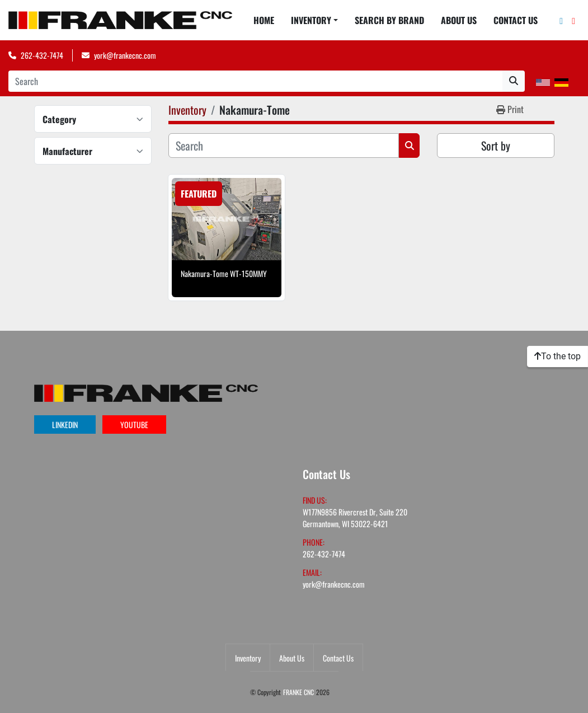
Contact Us (516, 20)
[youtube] (573, 20)
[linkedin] (561, 20)
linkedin (65, 424)
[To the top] (558, 356)
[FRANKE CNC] (146, 391)
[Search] (255, 81)
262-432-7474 (42, 55)
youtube (134, 424)
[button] (314, 20)
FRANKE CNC (298, 692)
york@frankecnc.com (125, 55)
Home (264, 20)
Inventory (311, 20)
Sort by (496, 146)
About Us (459, 20)
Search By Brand (389, 20)
